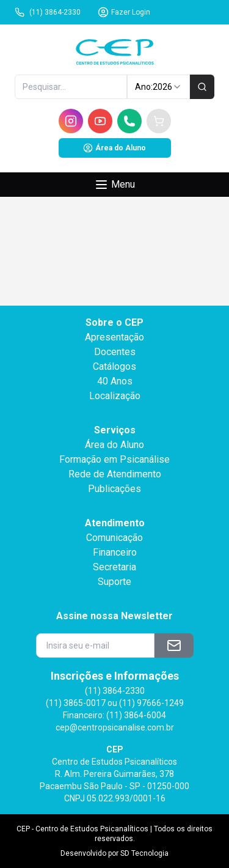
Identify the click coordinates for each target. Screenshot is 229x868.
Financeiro (115, 552)
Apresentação (114, 337)
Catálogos (114, 366)
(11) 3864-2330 (48, 12)
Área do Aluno (114, 148)
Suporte (114, 582)
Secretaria (114, 567)
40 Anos (115, 381)
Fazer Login (124, 12)
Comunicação (114, 538)
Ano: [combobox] (158, 87)
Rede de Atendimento (115, 474)
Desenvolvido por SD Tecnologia (114, 853)
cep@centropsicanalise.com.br (115, 727)
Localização (115, 396)
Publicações (114, 489)
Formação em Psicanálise (114, 459)
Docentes (115, 352)
